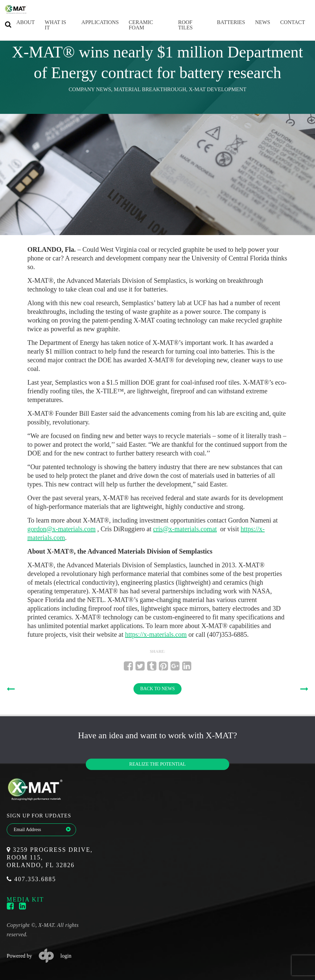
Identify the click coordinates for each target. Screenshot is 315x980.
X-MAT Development (218, 89)
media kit (25, 899)
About (19, 22)
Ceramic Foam (135, 25)
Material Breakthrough (150, 89)
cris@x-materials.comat (185, 529)
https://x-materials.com (156, 634)
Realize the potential (157, 764)
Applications (94, 22)
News (256, 22)
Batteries (225, 22)
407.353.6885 (31, 879)
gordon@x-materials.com (61, 529)
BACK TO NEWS (157, 689)
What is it (49, 25)
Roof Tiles (179, 25)
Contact (286, 22)
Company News (90, 89)
